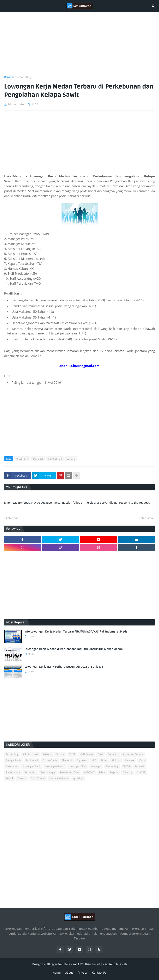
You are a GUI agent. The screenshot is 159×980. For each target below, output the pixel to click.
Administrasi (31, 754)
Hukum (116, 760)
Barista (60, 754)
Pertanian (30, 772)
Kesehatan (12, 766)
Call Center (87, 754)
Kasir (142, 760)
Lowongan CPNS (78, 766)
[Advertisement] (79, 46)
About (69, 973)
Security (128, 772)
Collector (113, 754)
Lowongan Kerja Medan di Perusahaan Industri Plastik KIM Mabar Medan (74, 649)
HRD (94, 760)
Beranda (9, 77)
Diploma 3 (32, 760)
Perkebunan (55, 459)
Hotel (104, 760)
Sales (102, 772)
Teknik (10, 778)
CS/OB (72, 754)
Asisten (47, 754)
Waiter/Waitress (59, 778)
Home (57, 973)
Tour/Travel (38, 778)
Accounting (24, 77)
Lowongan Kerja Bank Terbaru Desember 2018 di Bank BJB (64, 667)
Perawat (139, 766)
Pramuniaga (48, 772)
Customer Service (133, 754)
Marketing (112, 766)
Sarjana (71, 459)
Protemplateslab (116, 964)
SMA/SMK (89, 772)
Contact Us (99, 973)
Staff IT (141, 772)
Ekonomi (67, 760)
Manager (38, 459)
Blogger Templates (60, 964)
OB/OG (126, 766)
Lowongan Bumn (55, 766)
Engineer (82, 760)
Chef (101, 754)
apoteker (78, 778)
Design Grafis (14, 760)
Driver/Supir (50, 760)
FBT (80, 964)
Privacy (83, 973)
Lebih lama (146, 518)
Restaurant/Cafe (69, 772)
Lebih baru (13, 518)
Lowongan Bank (32, 766)
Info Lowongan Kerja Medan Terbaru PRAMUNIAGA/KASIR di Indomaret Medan (77, 632)
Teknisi (22, 778)
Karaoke (130, 760)
